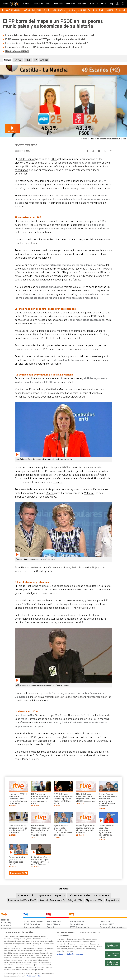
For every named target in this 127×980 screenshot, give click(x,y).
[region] (63, 954)
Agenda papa (45, 895)
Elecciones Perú (102, 895)
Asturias (67, 475)
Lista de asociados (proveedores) (70, 954)
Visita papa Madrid (26, 895)
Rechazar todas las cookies (113, 955)
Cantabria (85, 478)
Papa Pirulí (60, 895)
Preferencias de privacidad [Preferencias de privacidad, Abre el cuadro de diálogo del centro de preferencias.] (113, 963)
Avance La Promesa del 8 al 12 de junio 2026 (61, 900)
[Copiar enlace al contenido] (111, 150)
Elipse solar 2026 (94, 900)
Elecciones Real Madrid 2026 (22, 900)
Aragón (22, 471)
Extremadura (36, 389)
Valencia (89, 493)
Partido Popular (26, 159)
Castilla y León (44, 571)
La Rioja (93, 568)
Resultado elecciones (17, 51)
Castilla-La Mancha (57, 389)
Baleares (58, 482)
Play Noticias (112, 900)
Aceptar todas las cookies (113, 946)
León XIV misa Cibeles (79, 895)
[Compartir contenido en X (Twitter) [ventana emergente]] (93, 150)
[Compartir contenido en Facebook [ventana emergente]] (87, 150)
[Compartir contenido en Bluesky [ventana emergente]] (99, 150)
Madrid (50, 493)
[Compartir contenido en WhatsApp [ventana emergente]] (105, 150)
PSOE (54, 159)
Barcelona (80, 331)
